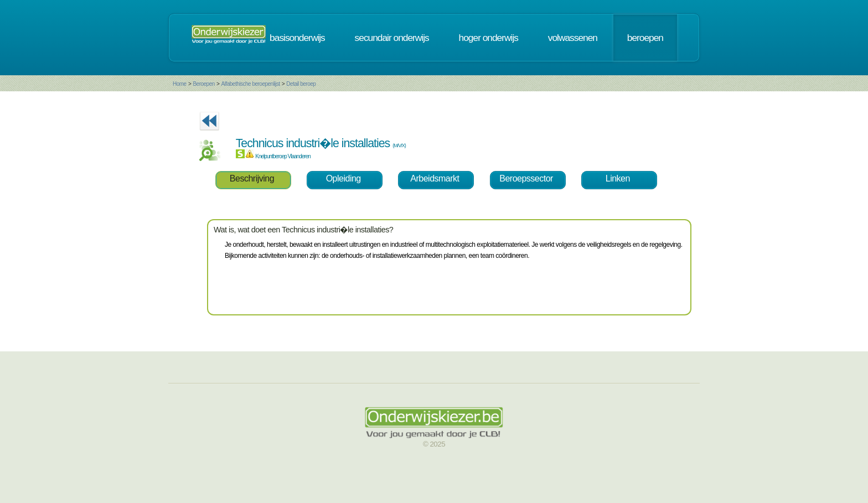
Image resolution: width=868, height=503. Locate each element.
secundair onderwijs (392, 38)
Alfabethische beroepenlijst (250, 84)
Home (180, 84)
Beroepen (203, 84)
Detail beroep (301, 84)
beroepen (645, 38)
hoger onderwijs (489, 38)
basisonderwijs (297, 38)
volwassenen (573, 38)
